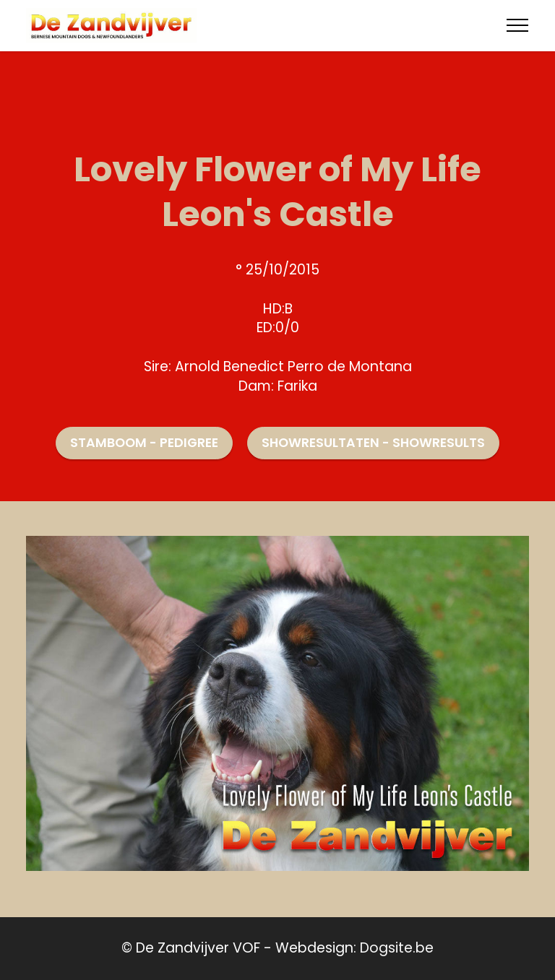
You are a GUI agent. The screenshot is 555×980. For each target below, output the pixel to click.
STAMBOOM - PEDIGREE (144, 443)
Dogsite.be (397, 948)
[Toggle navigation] (518, 25)
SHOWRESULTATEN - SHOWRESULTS (373, 443)
